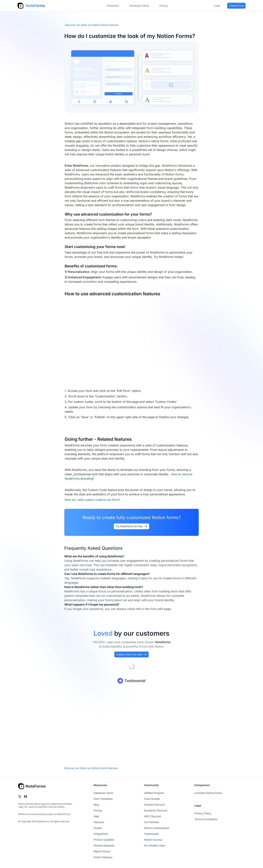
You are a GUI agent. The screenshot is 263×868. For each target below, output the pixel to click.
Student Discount (154, 805)
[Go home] (32, 786)
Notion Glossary (103, 857)
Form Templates (103, 799)
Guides (98, 828)
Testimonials (151, 834)
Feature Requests (104, 845)
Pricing (98, 810)
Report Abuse (102, 851)
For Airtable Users (155, 845)
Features (99, 822)
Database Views (139, 6)
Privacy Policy (203, 813)
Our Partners (152, 822)
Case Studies (152, 799)
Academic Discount (156, 810)
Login (217, 6)
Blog (96, 805)
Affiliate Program (154, 793)
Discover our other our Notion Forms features (92, 25)
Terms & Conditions (206, 819)
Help (96, 816)
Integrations (101, 834)
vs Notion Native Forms (208, 793)
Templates (113, 6)
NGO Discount (153, 816)
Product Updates (104, 840)
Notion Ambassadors (157, 828)
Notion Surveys (153, 840)
